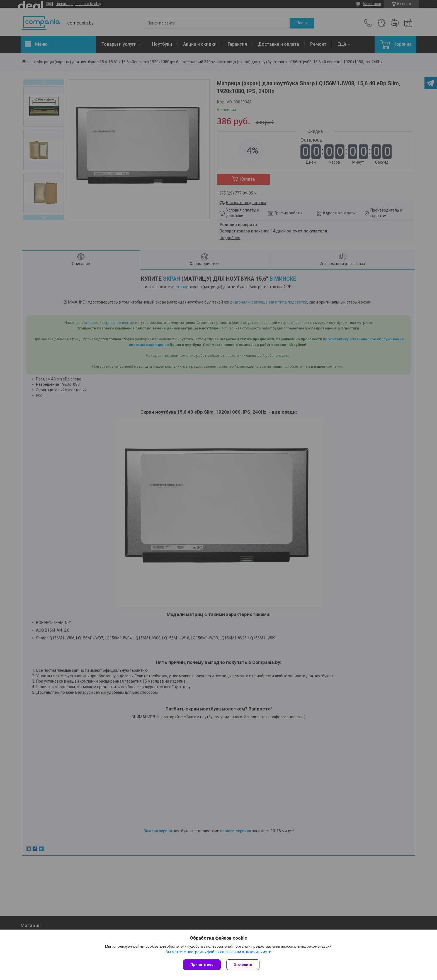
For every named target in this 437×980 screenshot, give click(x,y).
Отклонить (243, 965)
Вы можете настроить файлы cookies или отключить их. (217, 952)
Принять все (202, 965)
